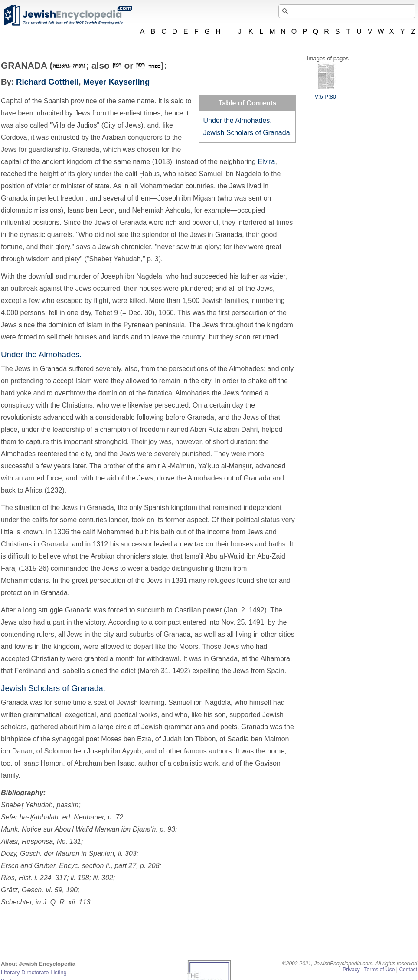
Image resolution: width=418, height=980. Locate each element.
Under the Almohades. (237, 120)
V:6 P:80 (325, 93)
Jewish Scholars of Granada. (247, 133)
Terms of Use (379, 970)
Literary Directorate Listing (34, 972)
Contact (408, 970)
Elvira (266, 162)
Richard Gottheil (47, 82)
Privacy (351, 970)
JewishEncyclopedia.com (68, 15)
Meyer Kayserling (117, 82)
